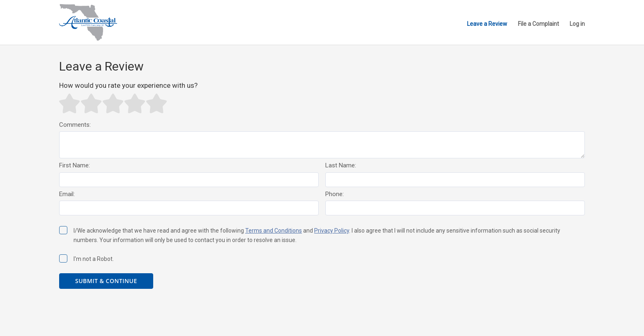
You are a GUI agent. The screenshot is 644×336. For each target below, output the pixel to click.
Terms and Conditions (274, 231)
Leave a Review (487, 24)
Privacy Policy (332, 231)
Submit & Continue (106, 281)
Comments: (75, 125)
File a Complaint (538, 24)
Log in (577, 24)
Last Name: (341, 165)
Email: (67, 194)
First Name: (75, 165)
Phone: (335, 194)
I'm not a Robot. (86, 258)
